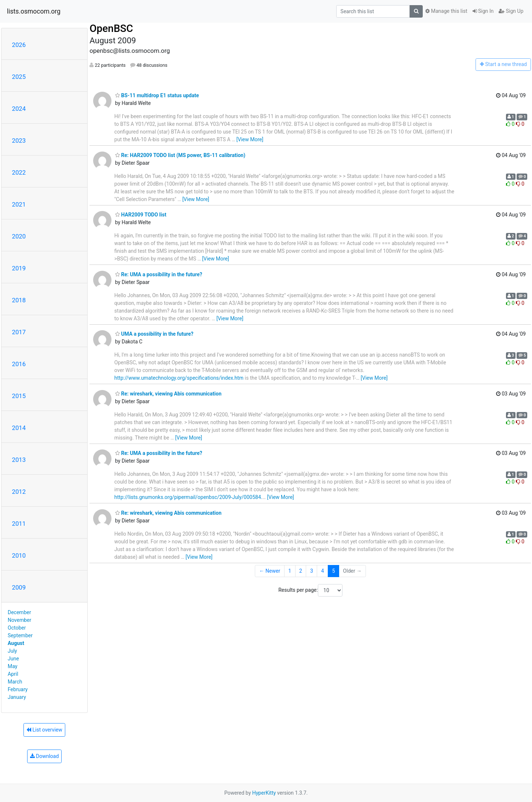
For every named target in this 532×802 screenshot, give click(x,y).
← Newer (270, 571)
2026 (19, 45)
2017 (19, 332)
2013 (19, 460)
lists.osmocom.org (34, 11)
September (20, 635)
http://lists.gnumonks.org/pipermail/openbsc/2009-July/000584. (188, 497)
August (16, 643)
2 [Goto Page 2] (301, 571)
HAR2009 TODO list (141, 215)
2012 (19, 492)
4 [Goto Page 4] (323, 571)
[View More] (250, 139)
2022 (19, 172)
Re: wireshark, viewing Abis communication (168, 394)
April (13, 674)
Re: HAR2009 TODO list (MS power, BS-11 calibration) (180, 155)
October (17, 628)
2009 (19, 587)
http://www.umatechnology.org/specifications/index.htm (179, 378)
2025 (19, 77)
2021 (19, 204)
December (19, 612)
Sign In (483, 11)
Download (45, 756)
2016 (19, 364)
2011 (19, 524)
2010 (19, 555)
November (19, 620)
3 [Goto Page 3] (312, 571)
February (18, 689)
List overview (44, 730)
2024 (19, 109)
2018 (19, 300)
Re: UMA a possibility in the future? (159, 274)
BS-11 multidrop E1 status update (157, 95)
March (15, 682)
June (13, 659)
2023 (19, 141)
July (12, 651)
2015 (19, 396)
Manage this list (446, 11)
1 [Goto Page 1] (290, 571)
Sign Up (511, 11)
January (17, 697)
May (12, 666)
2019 (19, 268)
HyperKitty (264, 793)
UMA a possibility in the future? (154, 334)
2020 (19, 236)
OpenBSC (111, 28)
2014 (19, 428)
